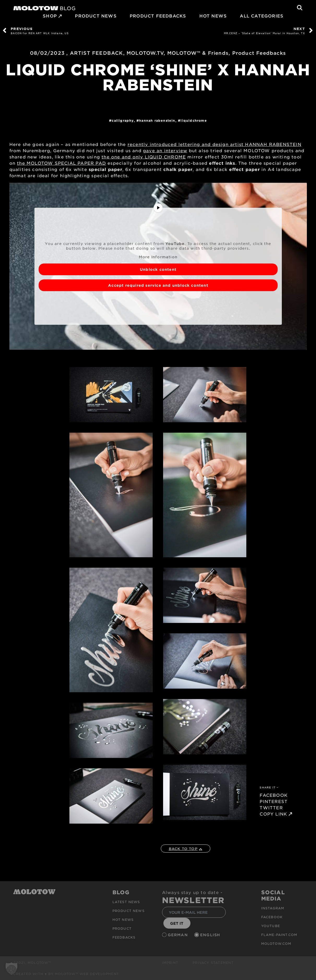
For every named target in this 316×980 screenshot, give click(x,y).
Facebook (272, 917)
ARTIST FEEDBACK (97, 53)
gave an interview (165, 150)
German (178, 935)
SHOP (50, 16)
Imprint (170, 963)
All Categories (262, 16)
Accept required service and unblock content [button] (158, 285)
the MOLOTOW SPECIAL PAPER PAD (61, 163)
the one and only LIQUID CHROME (144, 157)
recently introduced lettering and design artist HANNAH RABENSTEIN (214, 144)
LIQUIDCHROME (194, 120)
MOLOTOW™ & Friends (198, 53)
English (211, 935)
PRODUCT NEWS (96, 16)
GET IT (177, 923)
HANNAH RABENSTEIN (157, 120)
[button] (11, 969)
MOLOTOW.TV (145, 53)
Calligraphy (123, 120)
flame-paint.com (279, 935)
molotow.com (276, 944)
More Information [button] (158, 257)
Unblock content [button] (158, 269)
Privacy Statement (213, 963)
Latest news (126, 902)
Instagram (273, 908)
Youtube (271, 926)
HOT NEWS (213, 16)
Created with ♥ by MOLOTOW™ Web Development (66, 974)
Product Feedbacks (158, 16)
